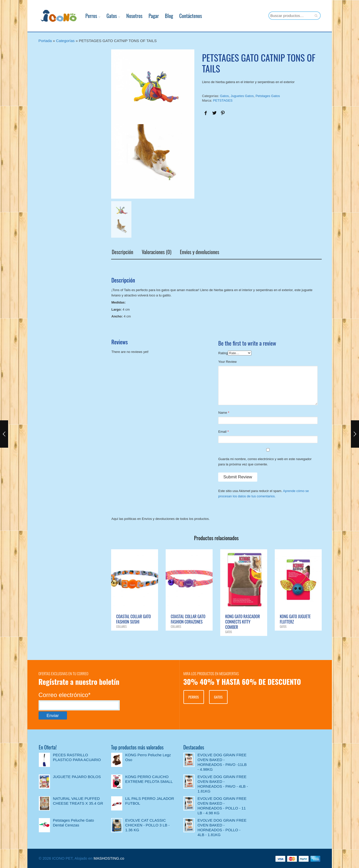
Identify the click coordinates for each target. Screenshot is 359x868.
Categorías (65, 41)
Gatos (108, 16)
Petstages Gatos (268, 96)
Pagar (150, 16)
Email (222, 431)
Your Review (227, 361)
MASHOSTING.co (109, 858)
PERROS (194, 697)
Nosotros (131, 16)
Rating (223, 353)
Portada (45, 41)
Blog (165, 16)
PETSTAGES (223, 100)
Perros (88, 16)
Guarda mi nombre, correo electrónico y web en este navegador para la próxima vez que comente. (265, 461)
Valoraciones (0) (156, 252)
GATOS (218, 697)
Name (223, 412)
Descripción (122, 252)
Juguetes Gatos (242, 96)
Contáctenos (187, 16)
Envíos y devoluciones (199, 252)
